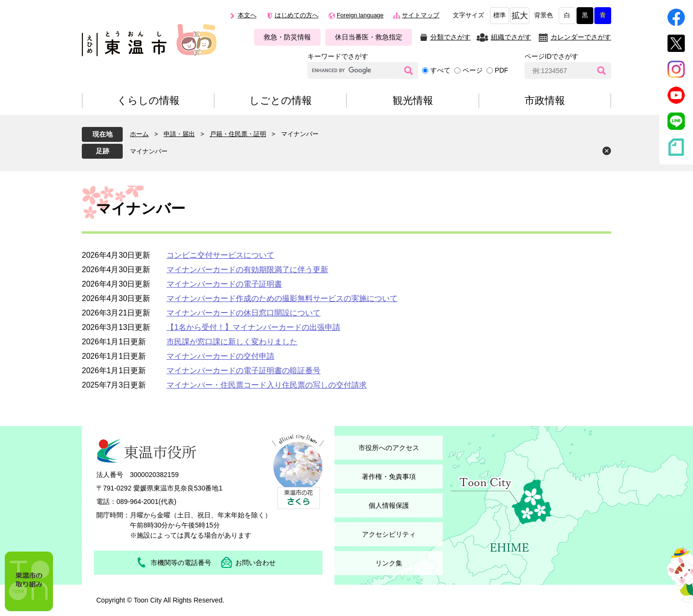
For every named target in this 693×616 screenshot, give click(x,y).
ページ (473, 70)
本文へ (247, 15)
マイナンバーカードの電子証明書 (224, 284)
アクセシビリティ (389, 534)
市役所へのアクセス (389, 448)
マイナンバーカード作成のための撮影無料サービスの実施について (282, 298)
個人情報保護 (389, 505)
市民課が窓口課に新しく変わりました (232, 342)
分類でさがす (450, 37)
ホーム (139, 134)
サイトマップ (421, 15)
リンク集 (389, 563)
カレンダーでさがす (581, 37)
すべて (440, 70)
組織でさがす (511, 37)
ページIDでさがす (552, 56)
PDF (501, 70)
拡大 (520, 16)
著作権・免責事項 (389, 477)
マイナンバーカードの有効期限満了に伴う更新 (247, 270)
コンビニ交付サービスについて (220, 255)
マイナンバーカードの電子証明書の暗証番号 (244, 371)
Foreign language (360, 15)
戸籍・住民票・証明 (238, 134)
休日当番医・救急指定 (369, 37)
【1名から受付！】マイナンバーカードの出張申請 (253, 327)
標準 (500, 15)
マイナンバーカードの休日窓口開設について (244, 313)
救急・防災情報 (287, 37)
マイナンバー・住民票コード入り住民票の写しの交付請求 (267, 385)
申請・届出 (179, 134)
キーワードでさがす (338, 56)
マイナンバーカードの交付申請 (220, 356)
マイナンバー (149, 151)
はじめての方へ (297, 15)
